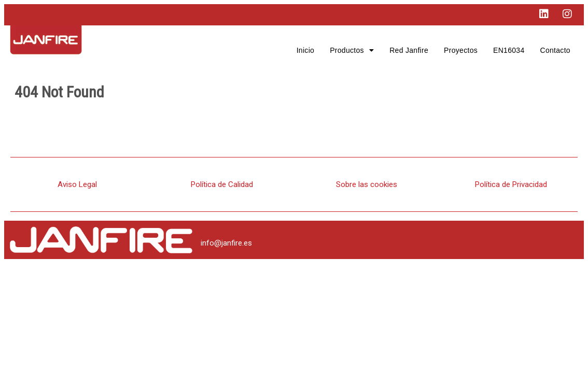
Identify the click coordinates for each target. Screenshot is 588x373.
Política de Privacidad (511, 184)
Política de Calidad (222, 184)
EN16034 (509, 50)
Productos (352, 50)
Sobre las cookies (367, 184)
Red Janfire (409, 50)
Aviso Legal (77, 184)
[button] (352, 50)
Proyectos (461, 50)
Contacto (555, 50)
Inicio (305, 50)
